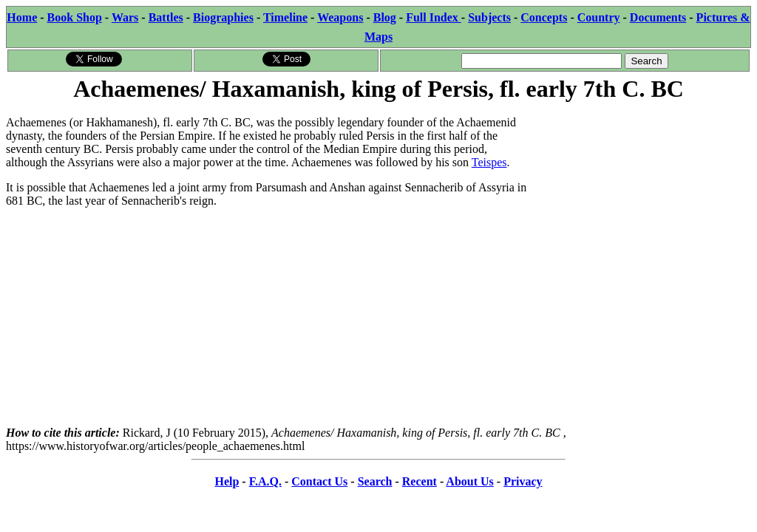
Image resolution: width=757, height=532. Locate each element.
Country (599, 17)
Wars (125, 17)
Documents (658, 17)
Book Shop (75, 17)
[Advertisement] (640, 197)
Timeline (285, 17)
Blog (385, 17)
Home (22, 17)
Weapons (340, 17)
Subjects (489, 17)
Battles (166, 17)
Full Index (434, 17)
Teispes (489, 162)
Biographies (223, 17)
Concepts (544, 17)
